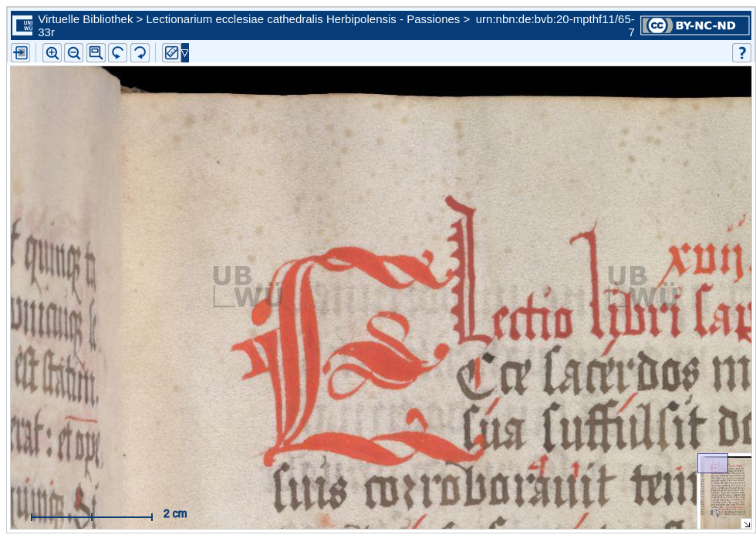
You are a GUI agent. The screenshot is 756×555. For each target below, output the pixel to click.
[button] (96, 53)
